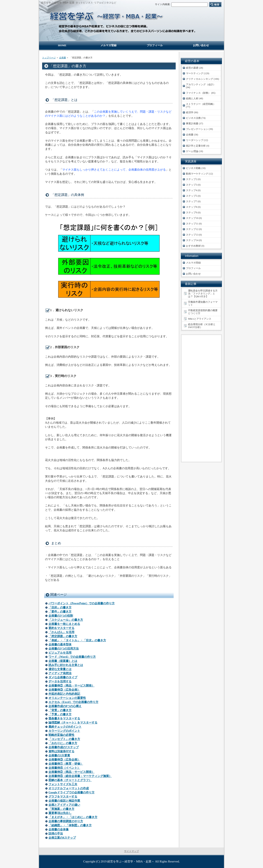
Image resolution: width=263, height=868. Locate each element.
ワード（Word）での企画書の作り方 (72, 657)
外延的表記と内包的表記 (64, 694)
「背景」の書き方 (60, 710)
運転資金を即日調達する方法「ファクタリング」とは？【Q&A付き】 (203, 294)
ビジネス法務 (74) (196, 118)
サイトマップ (131, 851)
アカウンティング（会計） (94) (201, 86)
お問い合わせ (193, 274)
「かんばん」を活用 (61, 632)
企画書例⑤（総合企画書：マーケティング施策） (80, 776)
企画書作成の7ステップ (64, 747)
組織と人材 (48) (194, 98)
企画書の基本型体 (60, 644)
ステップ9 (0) (193, 213)
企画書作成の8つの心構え (65, 706)
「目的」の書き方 (60, 607)
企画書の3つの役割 (61, 616)
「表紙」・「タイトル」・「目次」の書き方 (77, 640)
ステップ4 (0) (193, 190)
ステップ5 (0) (193, 196)
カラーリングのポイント (64, 731)
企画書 (63, 58)
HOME (62, 45)
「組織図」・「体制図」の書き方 (70, 825)
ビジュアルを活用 (60, 653)
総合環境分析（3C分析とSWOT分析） (202, 326)
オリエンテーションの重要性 (67, 698)
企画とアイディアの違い (64, 805)
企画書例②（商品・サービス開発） (72, 686)
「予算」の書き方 (60, 714)
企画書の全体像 (59, 829)
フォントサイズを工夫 (63, 784)
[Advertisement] (201, 398)
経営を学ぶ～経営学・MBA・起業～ (131, 861)
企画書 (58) (192, 135)
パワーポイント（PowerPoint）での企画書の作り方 (82, 603)
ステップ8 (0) (193, 207)
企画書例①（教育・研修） (66, 764)
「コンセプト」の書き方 (64, 739)
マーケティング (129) (198, 73)
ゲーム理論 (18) (194, 151)
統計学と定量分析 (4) (198, 146)
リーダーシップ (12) (197, 140)
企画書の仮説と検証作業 (64, 801)
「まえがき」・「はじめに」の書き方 (73, 817)
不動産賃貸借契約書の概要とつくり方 (203, 312)
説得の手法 (56, 834)
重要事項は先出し (60, 813)
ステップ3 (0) (193, 185)
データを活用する (60, 681)
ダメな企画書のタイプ (63, 677)
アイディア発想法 (60, 673)
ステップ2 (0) (193, 179)
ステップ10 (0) (194, 218)
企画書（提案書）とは (63, 661)
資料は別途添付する (61, 751)
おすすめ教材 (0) (195, 246)
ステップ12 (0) (194, 229)
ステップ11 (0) (194, 224)
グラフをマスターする (63, 797)
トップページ (49, 58)
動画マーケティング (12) (199, 174)
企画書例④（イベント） (64, 768)
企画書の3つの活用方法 (64, 649)
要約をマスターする (61, 628)
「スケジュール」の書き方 (66, 620)
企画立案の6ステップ (62, 838)
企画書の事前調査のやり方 (66, 821)
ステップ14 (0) (194, 240)
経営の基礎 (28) (194, 68)
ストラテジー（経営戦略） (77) (201, 105)
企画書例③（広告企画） (64, 690)
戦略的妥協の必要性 (61, 735)
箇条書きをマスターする (64, 718)
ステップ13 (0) (194, 235)
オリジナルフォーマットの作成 (69, 788)
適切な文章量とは (60, 669)
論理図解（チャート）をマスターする (73, 723)
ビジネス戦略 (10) (196, 168)
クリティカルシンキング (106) (202, 79)
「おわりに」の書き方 (63, 743)
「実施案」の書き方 (61, 809)
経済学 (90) (192, 112)
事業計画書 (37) (194, 124)
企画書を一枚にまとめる (64, 624)
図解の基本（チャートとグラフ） (70, 780)
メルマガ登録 (193, 263)
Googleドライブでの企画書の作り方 (72, 792)
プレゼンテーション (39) (199, 129)
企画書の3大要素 (59, 755)
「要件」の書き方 (60, 612)
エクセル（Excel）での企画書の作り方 (73, 702)
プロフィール (193, 268)
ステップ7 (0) (193, 201)
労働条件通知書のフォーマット (203, 303)
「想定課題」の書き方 (63, 636)
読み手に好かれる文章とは (66, 665)
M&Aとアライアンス (200, 319)
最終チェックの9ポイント (65, 727)
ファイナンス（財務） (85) (201, 93)
